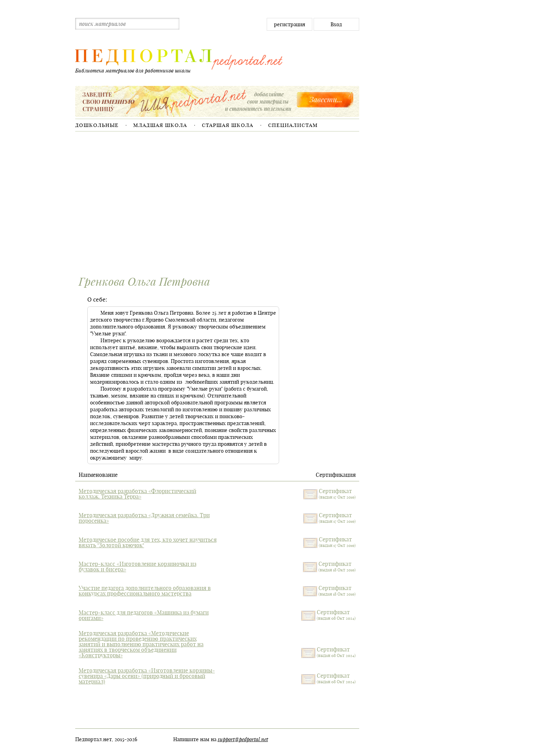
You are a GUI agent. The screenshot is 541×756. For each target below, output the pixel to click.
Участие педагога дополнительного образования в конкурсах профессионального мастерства (145, 591)
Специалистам (293, 125)
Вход (336, 24)
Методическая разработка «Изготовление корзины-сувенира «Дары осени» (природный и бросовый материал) (147, 676)
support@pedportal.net (243, 739)
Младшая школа (160, 125)
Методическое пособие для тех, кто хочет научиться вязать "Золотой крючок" (148, 542)
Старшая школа (228, 125)
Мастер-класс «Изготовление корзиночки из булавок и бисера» (137, 567)
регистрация (289, 24)
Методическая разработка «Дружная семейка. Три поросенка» (144, 518)
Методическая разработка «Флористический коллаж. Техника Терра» (137, 494)
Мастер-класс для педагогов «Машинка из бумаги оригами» (144, 615)
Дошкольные (97, 125)
